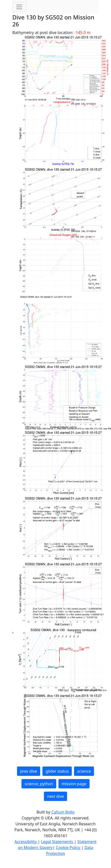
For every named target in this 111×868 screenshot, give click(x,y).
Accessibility (26, 842)
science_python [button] (39, 784)
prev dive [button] (29, 771)
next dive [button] (55, 796)
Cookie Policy (68, 848)
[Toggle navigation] (19, 7)
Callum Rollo (63, 812)
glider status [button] (57, 771)
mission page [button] (74, 784)
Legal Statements (57, 842)
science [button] (84, 771)
